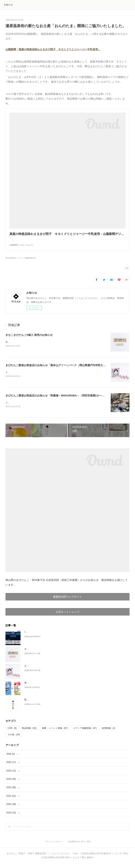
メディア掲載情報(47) (27, 262)
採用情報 (109, 733)
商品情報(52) (11, 262)
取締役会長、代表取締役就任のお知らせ (45, 704)
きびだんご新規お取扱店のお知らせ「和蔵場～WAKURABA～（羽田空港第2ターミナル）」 (60, 400)
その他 (14, 739)
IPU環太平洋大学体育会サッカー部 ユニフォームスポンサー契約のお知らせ (63, 636)
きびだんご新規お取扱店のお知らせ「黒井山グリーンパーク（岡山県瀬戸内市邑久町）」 (58, 369)
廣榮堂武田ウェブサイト (67, 601)
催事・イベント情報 (55, 733)
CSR (12, 733)
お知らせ (8, 5)
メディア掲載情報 (85, 733)
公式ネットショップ (67, 616)
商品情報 (29, 733)
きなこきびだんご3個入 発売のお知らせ (29, 339)
